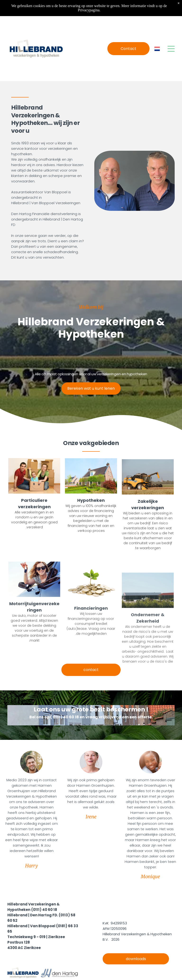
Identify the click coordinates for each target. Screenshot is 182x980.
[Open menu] (171, 49)
